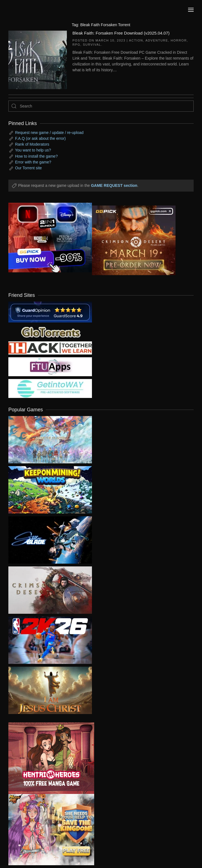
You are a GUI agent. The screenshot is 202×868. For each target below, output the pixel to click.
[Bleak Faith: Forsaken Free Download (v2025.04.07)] (38, 59)
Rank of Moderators (32, 144)
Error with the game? (33, 162)
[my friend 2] (50, 332)
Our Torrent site (28, 168)
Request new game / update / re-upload (49, 133)
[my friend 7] (50, 388)
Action (136, 40)
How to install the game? (36, 156)
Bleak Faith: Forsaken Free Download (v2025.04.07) (121, 33)
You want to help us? (33, 150)
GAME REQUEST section (114, 185)
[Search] (101, 106)
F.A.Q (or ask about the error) (40, 138)
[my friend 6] (50, 366)
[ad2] (47, 758)
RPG (76, 45)
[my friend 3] (50, 348)
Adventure (157, 40)
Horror (179, 40)
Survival (92, 45)
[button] (191, 10)
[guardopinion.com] (50, 312)
